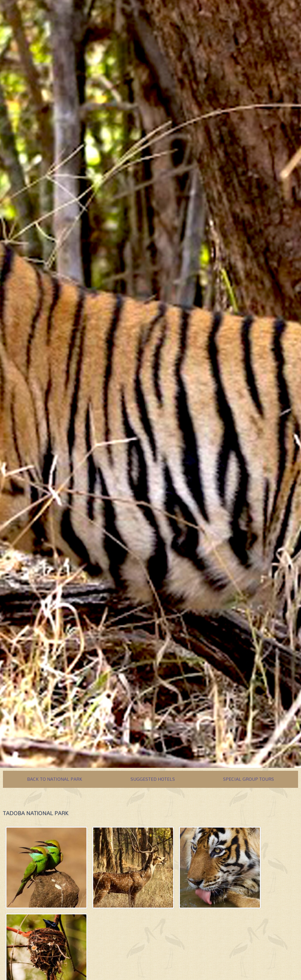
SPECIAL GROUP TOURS (249, 779)
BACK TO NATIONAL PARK (55, 779)
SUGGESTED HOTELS (153, 779)
